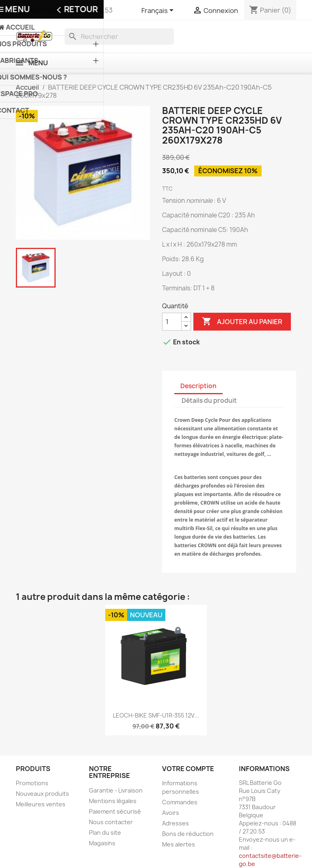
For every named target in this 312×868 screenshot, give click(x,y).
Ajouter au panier (242, 322)
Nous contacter (111, 822)
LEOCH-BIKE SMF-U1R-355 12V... (156, 715)
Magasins (102, 843)
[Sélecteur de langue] (159, 11)
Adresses (175, 823)
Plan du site (105, 833)
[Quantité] (172, 322)
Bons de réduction (188, 834)
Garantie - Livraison (116, 790)
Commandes (180, 802)
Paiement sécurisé (115, 811)
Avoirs (171, 813)
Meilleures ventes (41, 804)
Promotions (32, 783)
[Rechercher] (119, 37)
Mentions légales (113, 801)
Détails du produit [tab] (209, 401)
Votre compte (188, 769)
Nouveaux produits (42, 794)
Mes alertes (179, 844)
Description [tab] (198, 386)
